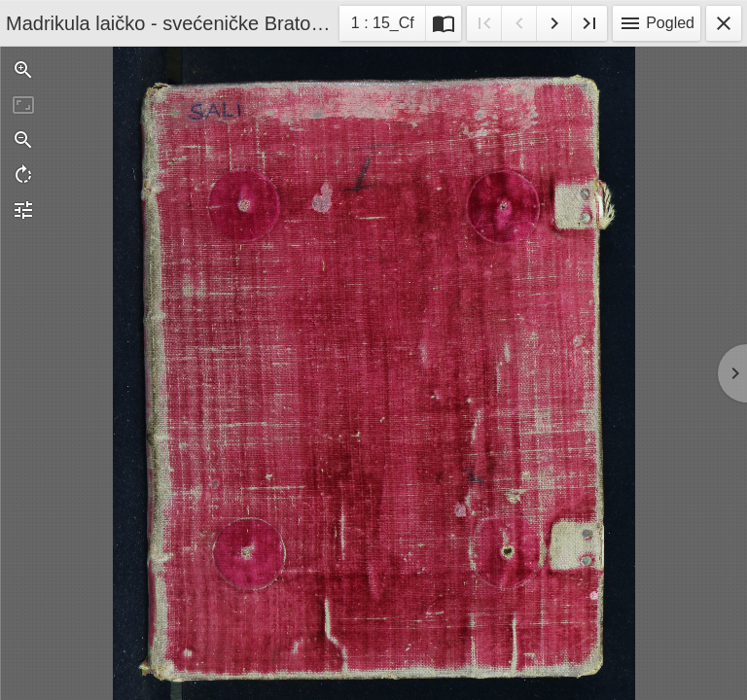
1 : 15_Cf (382, 26)
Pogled (657, 23)
